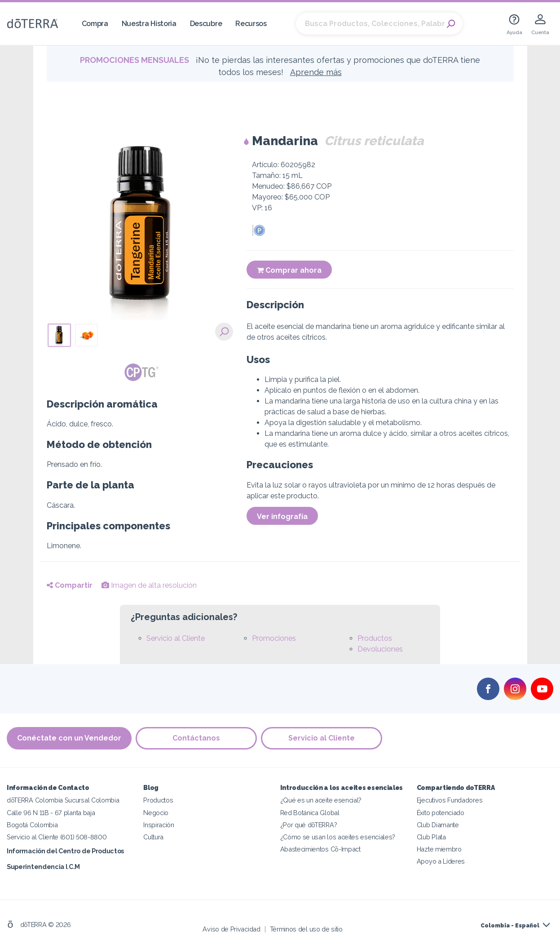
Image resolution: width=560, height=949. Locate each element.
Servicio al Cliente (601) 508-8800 (57, 836)
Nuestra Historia (149, 24)
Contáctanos (197, 738)
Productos (375, 638)
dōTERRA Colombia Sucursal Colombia (63, 800)
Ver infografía (282, 517)
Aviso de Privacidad (231, 929)
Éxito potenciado (441, 812)
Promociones (274, 638)
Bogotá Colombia (32, 824)
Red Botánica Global (310, 812)
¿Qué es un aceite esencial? (321, 800)
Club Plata (431, 836)
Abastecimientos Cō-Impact (320, 849)
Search (451, 24)
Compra (95, 24)
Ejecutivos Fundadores (450, 800)
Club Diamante (438, 824)
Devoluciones (380, 649)
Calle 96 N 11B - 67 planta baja (51, 812)
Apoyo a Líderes (441, 861)
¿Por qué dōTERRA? (309, 824)
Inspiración (159, 824)
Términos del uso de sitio (306, 929)
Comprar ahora (289, 270)
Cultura (153, 836)
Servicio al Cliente (176, 638)
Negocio (156, 812)
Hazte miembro (439, 849)
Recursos (251, 24)
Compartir (70, 585)
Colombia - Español (510, 925)
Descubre (206, 24)
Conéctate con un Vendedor (69, 738)
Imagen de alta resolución (149, 585)
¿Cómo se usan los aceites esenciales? (338, 836)
